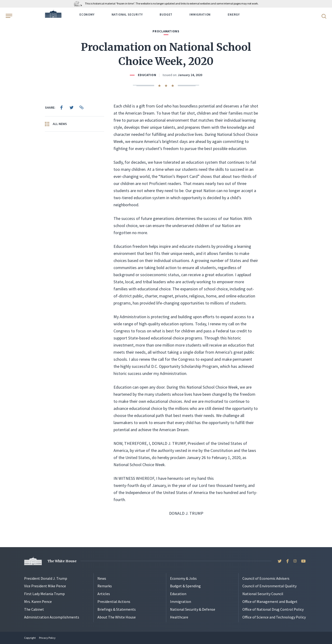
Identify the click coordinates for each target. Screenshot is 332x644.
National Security (127, 15)
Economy (87, 15)
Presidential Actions (114, 601)
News (102, 578)
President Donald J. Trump (46, 578)
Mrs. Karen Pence (38, 601)
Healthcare (179, 617)
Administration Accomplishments (52, 617)
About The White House (117, 617)
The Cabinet (34, 609)
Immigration (200, 15)
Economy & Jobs (183, 578)
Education (147, 75)
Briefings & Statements (117, 609)
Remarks (105, 586)
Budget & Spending (185, 586)
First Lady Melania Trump (44, 594)
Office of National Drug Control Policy (273, 609)
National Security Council (263, 594)
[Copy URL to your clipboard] (81, 107)
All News (56, 124)
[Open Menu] (9, 16)
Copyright (30, 638)
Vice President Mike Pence (45, 586)
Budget (166, 15)
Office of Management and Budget (270, 601)
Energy (234, 15)
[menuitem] (61, 107)
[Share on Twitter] (71, 107)
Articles (104, 594)
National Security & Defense (193, 609)
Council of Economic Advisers (266, 578)
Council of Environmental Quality (269, 586)
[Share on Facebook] (61, 107)
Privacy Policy (47, 638)
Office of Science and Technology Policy (274, 617)
